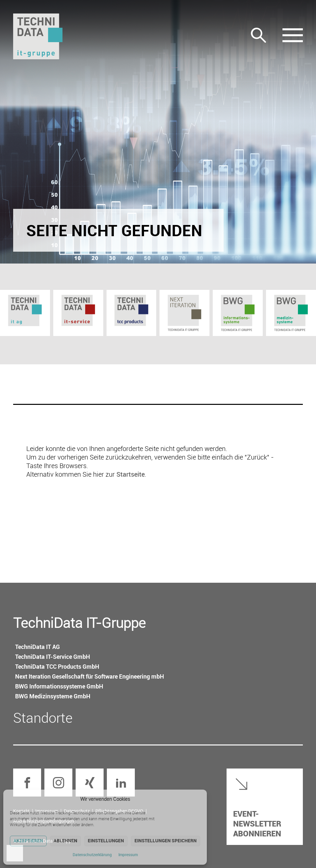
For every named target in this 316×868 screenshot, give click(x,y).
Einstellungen (106, 840)
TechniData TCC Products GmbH (57, 666)
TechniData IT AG (37, 647)
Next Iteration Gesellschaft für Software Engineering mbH (90, 676)
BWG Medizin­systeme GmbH (53, 696)
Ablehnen (65, 840)
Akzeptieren (28, 840)
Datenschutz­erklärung (92, 854)
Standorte (43, 717)
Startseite (131, 474)
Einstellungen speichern (166, 840)
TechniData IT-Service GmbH (53, 657)
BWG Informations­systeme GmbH (59, 686)
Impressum (128, 854)
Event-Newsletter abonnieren (257, 823)
